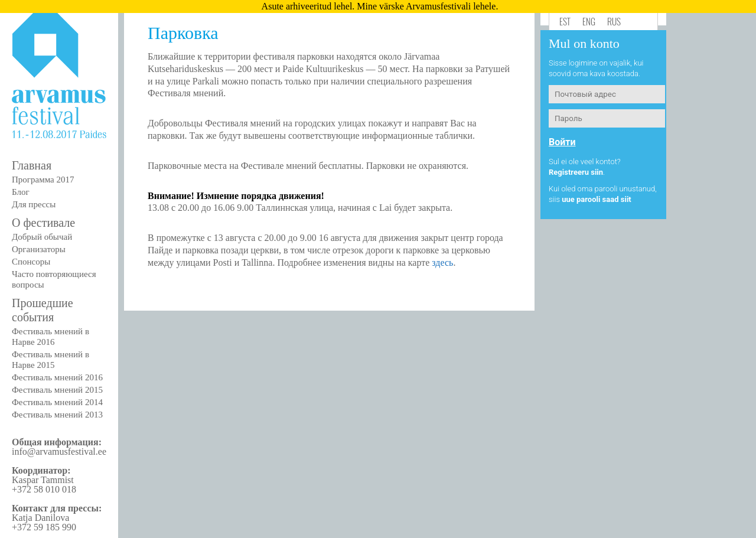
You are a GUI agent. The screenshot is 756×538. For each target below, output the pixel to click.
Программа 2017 (43, 180)
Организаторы (39, 249)
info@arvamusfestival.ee (59, 451)
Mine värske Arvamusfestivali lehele (426, 6)
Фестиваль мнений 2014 (57, 402)
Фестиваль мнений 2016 (57, 377)
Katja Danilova (40, 518)
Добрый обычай (42, 237)
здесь (442, 263)
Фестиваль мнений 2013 (57, 415)
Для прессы (34, 204)
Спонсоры (31, 262)
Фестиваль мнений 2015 (57, 390)
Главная (32, 165)
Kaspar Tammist (43, 480)
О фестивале (43, 223)
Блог (21, 192)
